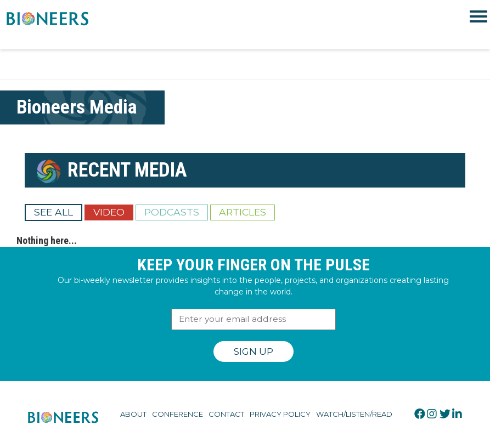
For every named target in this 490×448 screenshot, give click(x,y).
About (133, 414)
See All (53, 212)
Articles (243, 212)
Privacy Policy (280, 414)
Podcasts (172, 212)
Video (109, 212)
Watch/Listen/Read (354, 414)
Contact (226, 414)
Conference (178, 414)
